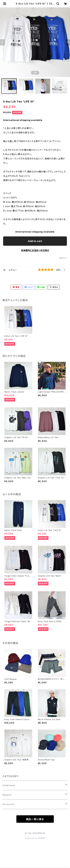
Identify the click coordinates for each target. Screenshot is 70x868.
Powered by (35, 838)
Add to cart (35, 241)
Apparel (7, 795)
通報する (63, 258)
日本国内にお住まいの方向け (35, 250)
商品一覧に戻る (35, 819)
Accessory (8, 804)
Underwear (9, 785)
